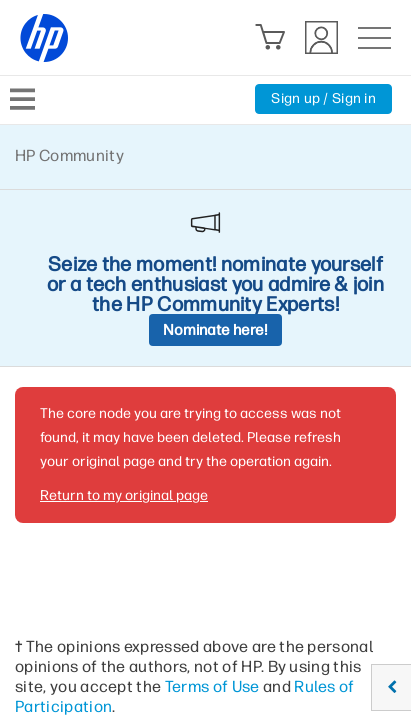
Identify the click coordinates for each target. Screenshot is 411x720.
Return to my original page (124, 495)
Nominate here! (215, 330)
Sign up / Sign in (323, 98)
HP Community (69, 155)
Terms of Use (212, 686)
